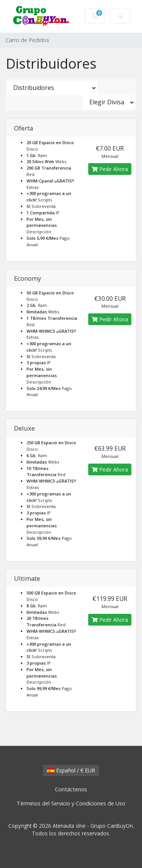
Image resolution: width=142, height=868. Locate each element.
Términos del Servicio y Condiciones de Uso (71, 803)
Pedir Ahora (110, 169)
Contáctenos (71, 789)
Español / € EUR (71, 770)
